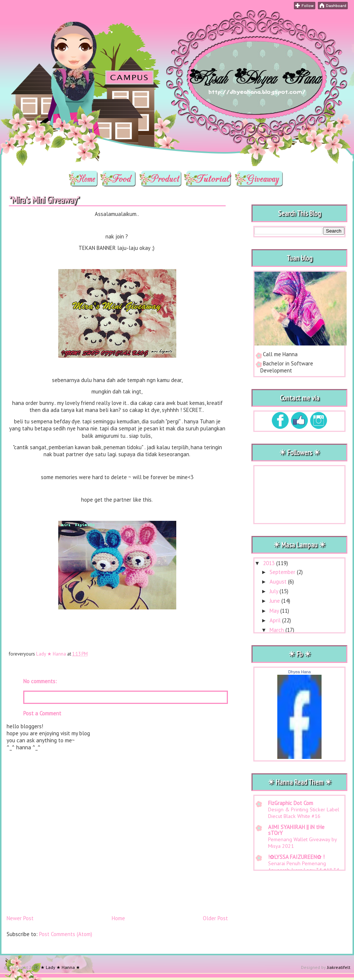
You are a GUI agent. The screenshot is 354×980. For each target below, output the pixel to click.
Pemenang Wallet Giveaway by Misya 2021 (302, 843)
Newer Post (20, 918)
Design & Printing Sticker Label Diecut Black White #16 (304, 813)
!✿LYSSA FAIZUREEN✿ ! (296, 857)
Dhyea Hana (299, 672)
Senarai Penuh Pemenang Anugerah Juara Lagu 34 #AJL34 (304, 867)
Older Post (215, 918)
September (283, 572)
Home (118, 918)
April (276, 620)
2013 (270, 563)
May (275, 611)
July (275, 591)
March (277, 630)
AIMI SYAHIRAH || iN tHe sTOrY (296, 830)
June (275, 601)
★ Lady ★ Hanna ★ (59, 21)
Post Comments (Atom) (66, 934)
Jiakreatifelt (339, 967)
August (279, 582)
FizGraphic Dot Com (291, 803)
